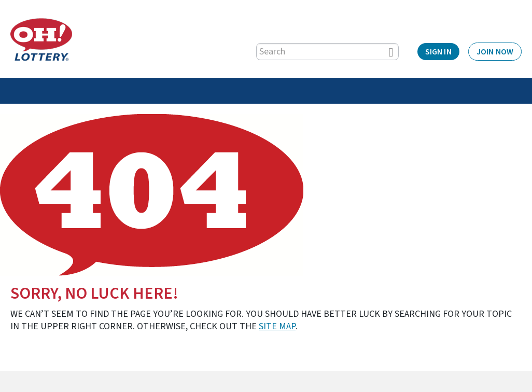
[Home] (41, 39)
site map (277, 326)
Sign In (438, 52)
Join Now (495, 52)
